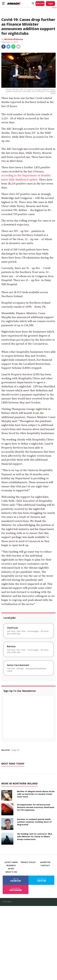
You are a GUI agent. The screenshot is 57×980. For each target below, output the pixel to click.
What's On (11, 872)
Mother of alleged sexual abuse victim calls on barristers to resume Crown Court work (36, 794)
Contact (45, 865)
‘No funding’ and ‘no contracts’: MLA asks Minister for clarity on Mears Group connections (35, 836)
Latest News (11, 862)
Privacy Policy (28, 862)
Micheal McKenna (14, 39)
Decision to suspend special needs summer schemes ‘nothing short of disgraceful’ (34, 822)
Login (51, 4)
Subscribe (40, 4)
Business (11, 865)
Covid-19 (15, 750)
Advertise (45, 862)
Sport (11, 869)
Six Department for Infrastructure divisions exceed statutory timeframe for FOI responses (36, 807)
